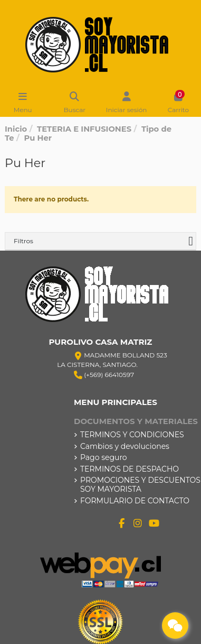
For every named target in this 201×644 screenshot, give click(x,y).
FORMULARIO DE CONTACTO (135, 501)
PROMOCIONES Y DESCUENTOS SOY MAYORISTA (140, 485)
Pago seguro (104, 458)
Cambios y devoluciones (125, 447)
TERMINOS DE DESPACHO (130, 469)
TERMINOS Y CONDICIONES (132, 435)
